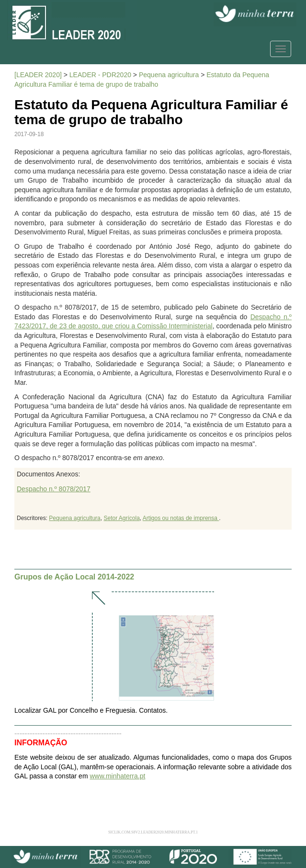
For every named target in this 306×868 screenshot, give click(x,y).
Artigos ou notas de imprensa (181, 518)
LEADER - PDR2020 (100, 75)
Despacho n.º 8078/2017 (54, 489)
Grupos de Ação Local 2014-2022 (74, 577)
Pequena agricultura (169, 75)
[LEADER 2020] (38, 75)
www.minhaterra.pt (117, 776)
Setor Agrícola (121, 518)
